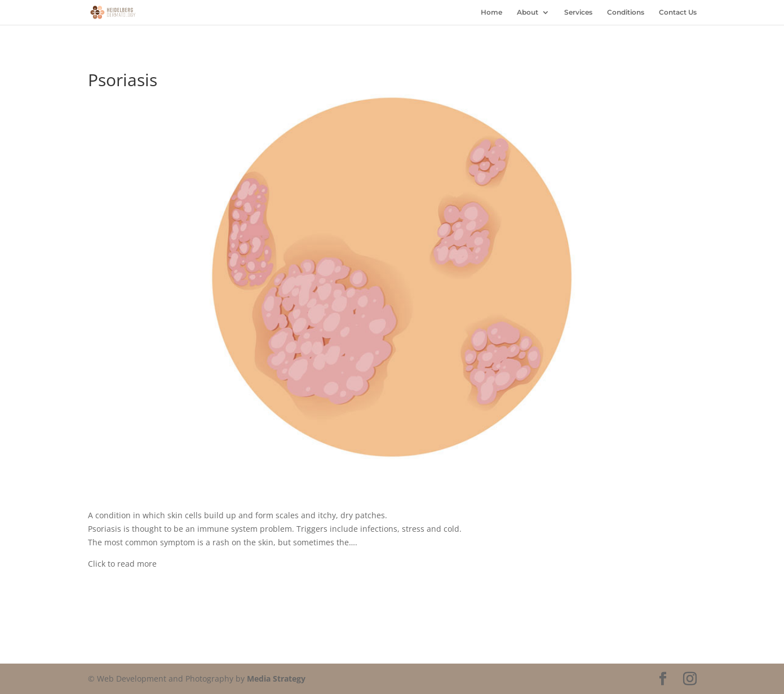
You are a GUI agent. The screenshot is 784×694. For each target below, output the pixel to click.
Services (578, 12)
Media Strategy (276, 679)
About (528, 12)
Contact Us (678, 12)
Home (491, 12)
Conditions (626, 12)
